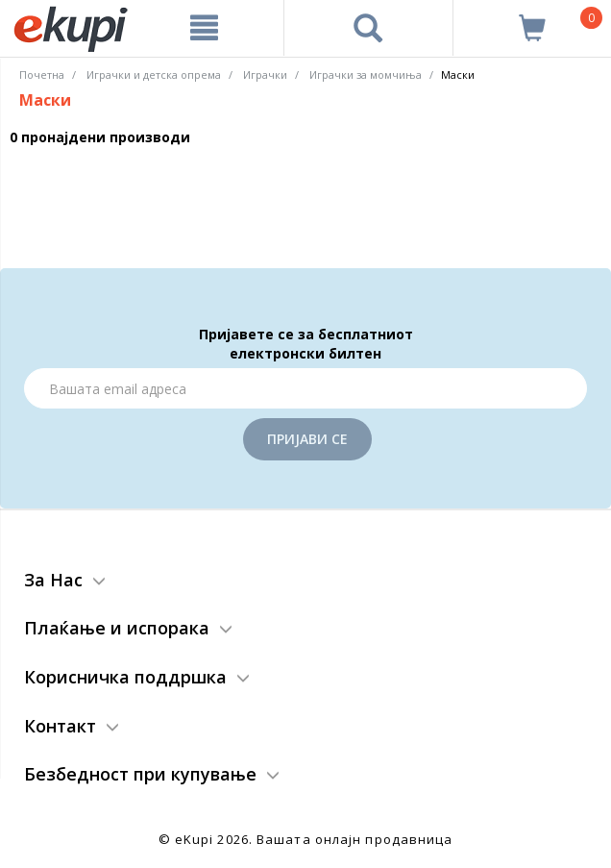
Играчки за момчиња (366, 74)
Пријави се (307, 439)
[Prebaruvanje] (368, 28)
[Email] (305, 388)
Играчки (265, 74)
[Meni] (204, 28)
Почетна (42, 74)
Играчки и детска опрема (154, 74)
